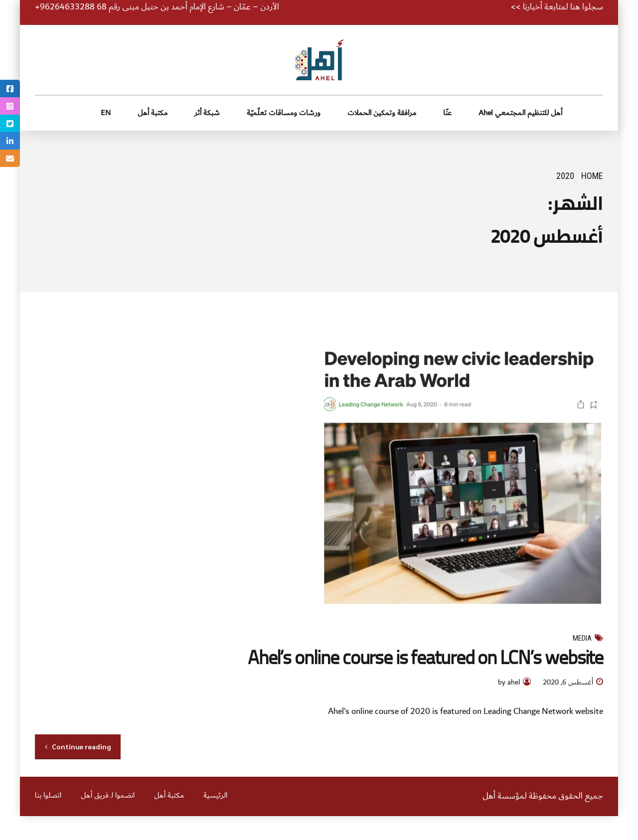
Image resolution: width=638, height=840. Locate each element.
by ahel (509, 683)
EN (106, 113)
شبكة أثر (207, 113)
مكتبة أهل (153, 113)
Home (592, 176)
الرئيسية (215, 796)
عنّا (447, 113)
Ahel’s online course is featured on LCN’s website (425, 657)
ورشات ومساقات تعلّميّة (284, 113)
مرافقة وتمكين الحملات (382, 113)
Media (582, 639)
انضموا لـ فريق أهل (108, 796)
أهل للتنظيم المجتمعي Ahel (520, 113)
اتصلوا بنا (48, 796)
